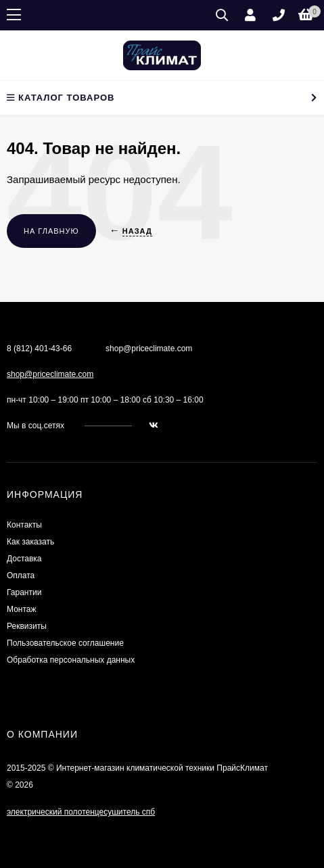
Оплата (21, 576)
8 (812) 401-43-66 (39, 349)
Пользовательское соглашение (65, 643)
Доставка (24, 559)
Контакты (24, 525)
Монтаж (22, 609)
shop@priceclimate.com (50, 374)
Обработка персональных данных (71, 660)
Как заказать (30, 542)
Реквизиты (27, 626)
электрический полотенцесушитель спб (81, 812)
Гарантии (24, 592)
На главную (51, 231)
